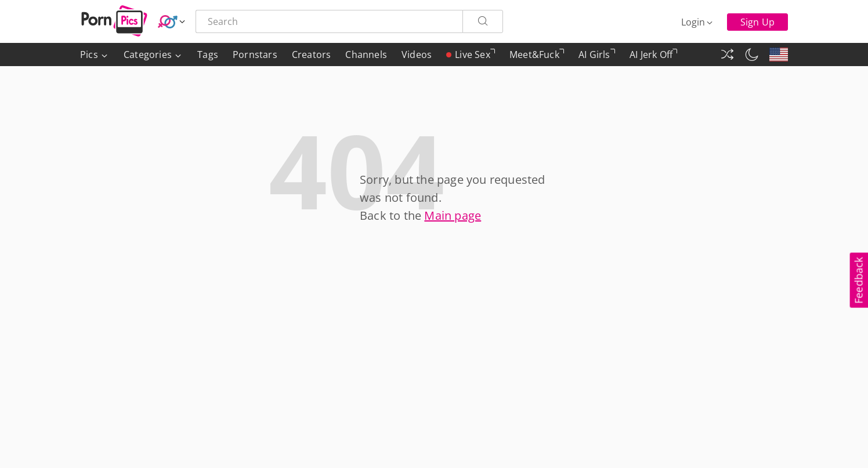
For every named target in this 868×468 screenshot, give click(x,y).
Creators (312, 55)
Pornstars (255, 55)
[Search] (483, 21)
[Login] (698, 22)
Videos (417, 55)
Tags (208, 55)
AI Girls (597, 57)
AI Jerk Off (653, 57)
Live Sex (471, 55)
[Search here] (329, 21)
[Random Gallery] (727, 55)
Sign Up (757, 22)
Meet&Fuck (537, 57)
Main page (453, 215)
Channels (366, 55)
